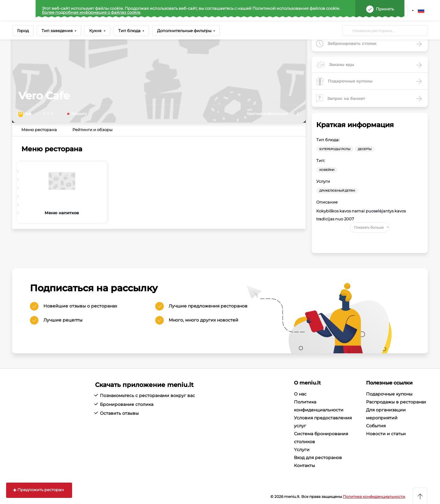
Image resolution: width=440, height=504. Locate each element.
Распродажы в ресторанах (396, 402)
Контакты (304, 465)
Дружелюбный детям (337, 191)
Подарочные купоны (389, 394)
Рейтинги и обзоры (92, 130)
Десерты (365, 149)
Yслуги (302, 450)
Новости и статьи (386, 434)
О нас (300, 394)
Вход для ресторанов (318, 458)
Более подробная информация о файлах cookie (91, 12)
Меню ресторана (39, 130)
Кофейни (327, 170)
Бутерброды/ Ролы (335, 149)
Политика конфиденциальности (374, 497)
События (376, 426)
